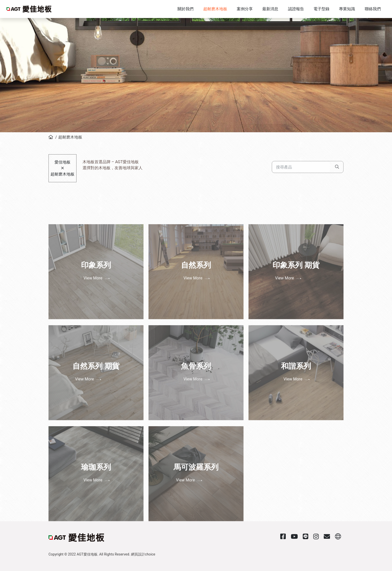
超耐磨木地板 (70, 137)
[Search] (301, 158)
